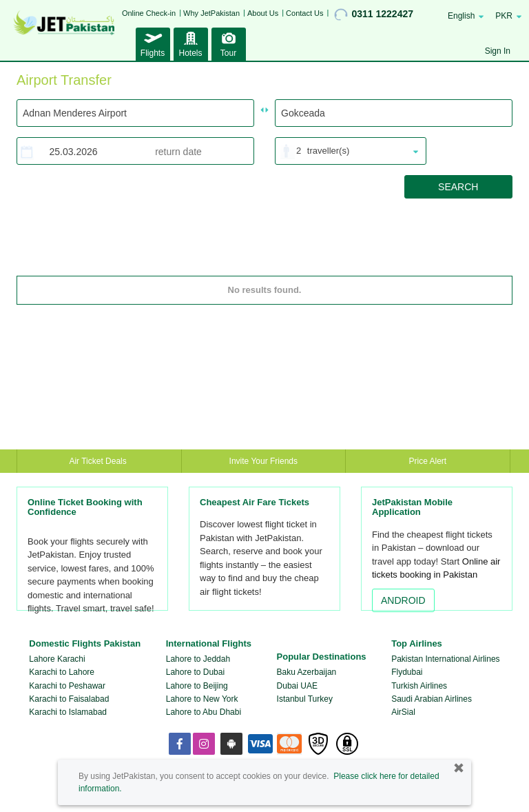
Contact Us (304, 13)
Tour (229, 43)
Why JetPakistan (211, 13)
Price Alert (428, 461)
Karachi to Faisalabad (69, 699)
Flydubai (407, 672)
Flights (153, 43)
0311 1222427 (374, 14)
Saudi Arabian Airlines (432, 699)
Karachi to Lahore (62, 672)
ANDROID (403, 600)
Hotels (191, 43)
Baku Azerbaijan (307, 672)
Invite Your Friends (263, 461)
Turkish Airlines (419, 686)
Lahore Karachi (57, 659)
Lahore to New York (202, 699)
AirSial (403, 712)
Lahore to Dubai (195, 672)
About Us (263, 13)
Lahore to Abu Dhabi (204, 712)
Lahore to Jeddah (198, 659)
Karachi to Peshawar (67, 686)
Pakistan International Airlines (445, 659)
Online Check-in (149, 13)
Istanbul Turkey (305, 699)
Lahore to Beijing (197, 686)
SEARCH (458, 187)
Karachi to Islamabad (68, 712)
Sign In (498, 51)
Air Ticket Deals (99, 461)
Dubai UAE (297, 686)
